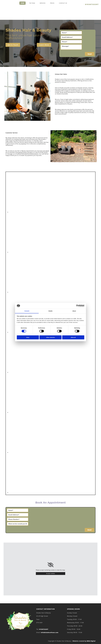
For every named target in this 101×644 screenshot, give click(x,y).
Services (43, 3)
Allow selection (50, 337)
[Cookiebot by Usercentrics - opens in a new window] (77, 306)
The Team (32, 3)
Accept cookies (50, 573)
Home (22, 3)
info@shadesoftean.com (50, 632)
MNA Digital (84, 641)
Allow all (73, 337)
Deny (28, 337)
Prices (52, 3)
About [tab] (74, 311)
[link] (51, 565)
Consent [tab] (27, 311)
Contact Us (63, 3)
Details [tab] (50, 311)
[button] (13, 45)
